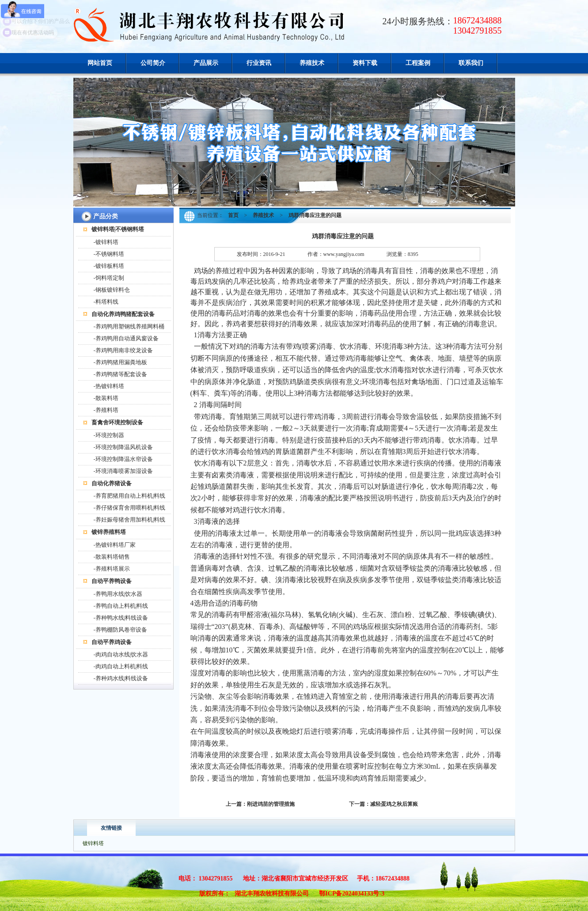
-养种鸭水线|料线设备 (121, 618)
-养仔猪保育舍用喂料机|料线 (130, 508)
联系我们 (471, 63)
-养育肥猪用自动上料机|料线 (130, 496)
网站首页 (100, 63)
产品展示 (206, 63)
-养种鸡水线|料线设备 (121, 678)
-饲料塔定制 (109, 278)
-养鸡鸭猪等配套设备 (120, 374)
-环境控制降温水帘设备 (123, 459)
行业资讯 (259, 63)
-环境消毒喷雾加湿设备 (123, 471)
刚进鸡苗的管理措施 (271, 804)
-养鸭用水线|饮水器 (118, 594)
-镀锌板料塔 (109, 266)
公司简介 (153, 63)
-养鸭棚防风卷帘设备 (120, 630)
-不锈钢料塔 (109, 254)
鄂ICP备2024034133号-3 (352, 894)
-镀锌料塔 (106, 242)
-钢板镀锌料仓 (112, 290)
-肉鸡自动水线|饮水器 (121, 654)
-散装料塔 (106, 398)
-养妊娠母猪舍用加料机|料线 (130, 520)
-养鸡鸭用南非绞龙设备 (123, 350)
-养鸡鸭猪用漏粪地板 (120, 362)
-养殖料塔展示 (112, 569)
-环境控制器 (109, 435)
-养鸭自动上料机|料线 (121, 606)
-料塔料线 (106, 302)
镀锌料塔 (93, 843)
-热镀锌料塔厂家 (115, 545)
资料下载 (365, 63)
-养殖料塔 (106, 410)
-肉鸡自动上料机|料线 (121, 666)
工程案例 (418, 63)
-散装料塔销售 (112, 557)
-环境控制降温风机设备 (123, 447)
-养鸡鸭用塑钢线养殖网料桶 (129, 326)
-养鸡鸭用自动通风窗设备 (126, 338)
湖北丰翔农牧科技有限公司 (272, 894)
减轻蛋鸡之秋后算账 (394, 804)
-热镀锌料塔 (109, 386)
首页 (233, 215)
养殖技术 (312, 63)
